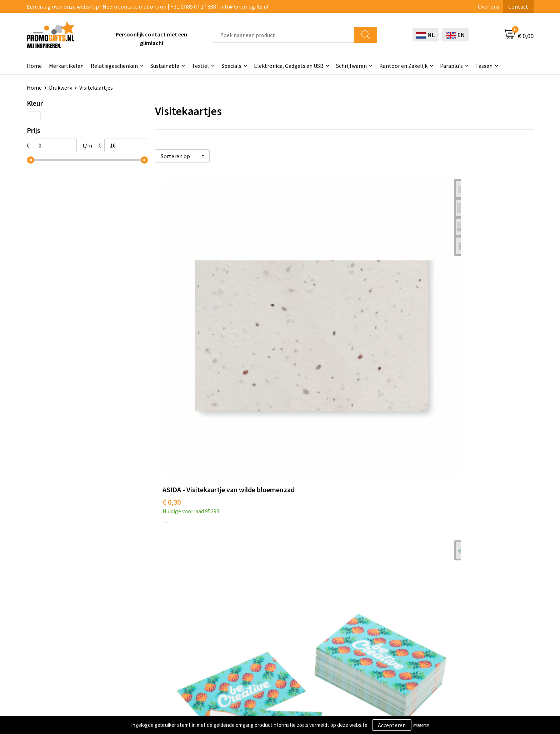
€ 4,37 (298, 323)
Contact (518, 6)
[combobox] (284, 35)
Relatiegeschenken (114, 66)
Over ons (489, 6)
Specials (231, 66)
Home (34, 66)
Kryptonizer (254, 641)
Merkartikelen (66, 66)
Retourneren (355, 619)
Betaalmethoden (361, 609)
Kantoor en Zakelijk (403, 66)
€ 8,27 (172, 505)
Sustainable (165, 66)
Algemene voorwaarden (469, 587)
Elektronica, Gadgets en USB (289, 66)
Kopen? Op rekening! (165, 598)
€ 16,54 (426, 505)
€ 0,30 (172, 323)
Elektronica (254, 619)
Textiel (200, 66)
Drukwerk (61, 88)
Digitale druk (255, 630)
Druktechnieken (159, 609)
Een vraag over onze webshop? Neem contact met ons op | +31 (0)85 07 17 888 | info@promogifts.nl (148, 6)
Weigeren (421, 725)
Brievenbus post (259, 609)
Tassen (484, 66)
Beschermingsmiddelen (269, 598)
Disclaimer (453, 619)
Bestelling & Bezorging (368, 598)
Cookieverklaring (461, 598)
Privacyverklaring (461, 609)
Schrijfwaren (351, 66)
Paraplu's (451, 66)
